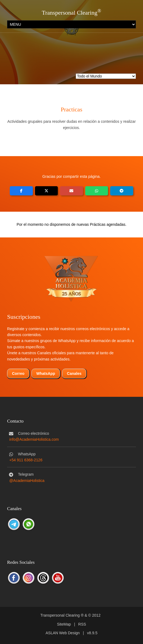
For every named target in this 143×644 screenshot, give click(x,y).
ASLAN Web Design (63, 633)
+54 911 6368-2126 (26, 460)
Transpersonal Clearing (70, 13)
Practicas (71, 109)
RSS (82, 624)
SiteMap (64, 624)
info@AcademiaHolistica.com (34, 439)
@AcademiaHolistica (27, 481)
